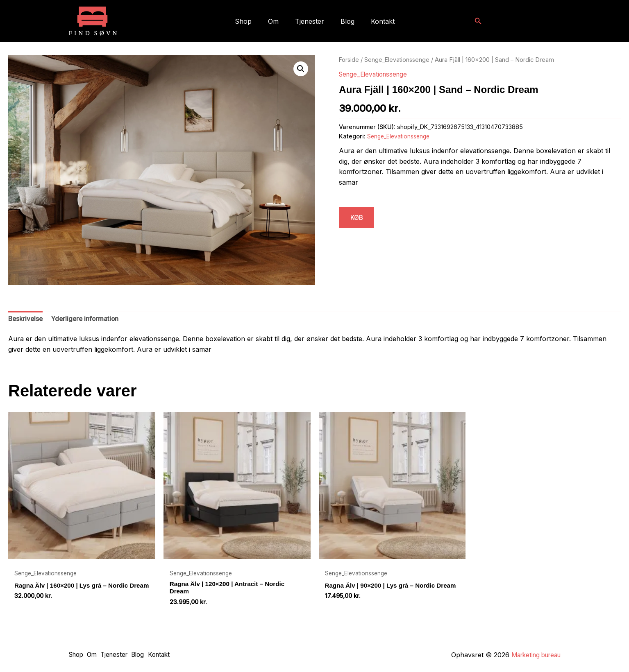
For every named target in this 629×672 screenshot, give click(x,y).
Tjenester (310, 21)
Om (277, 21)
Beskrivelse (26, 319)
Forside (349, 60)
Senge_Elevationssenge (399, 60)
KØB (358, 218)
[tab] (26, 320)
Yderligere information (88, 319)
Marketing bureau (533, 655)
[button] (478, 21)
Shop (250, 21)
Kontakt (376, 21)
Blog (344, 21)
